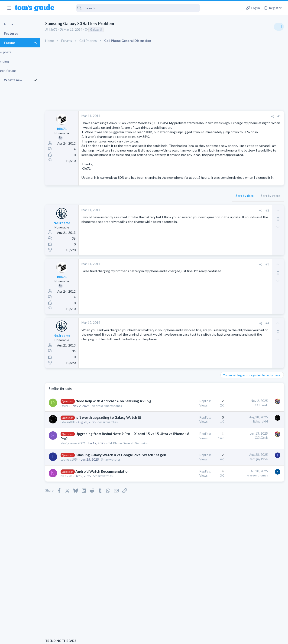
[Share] (198, 116)
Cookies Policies (127, 637)
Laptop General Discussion (240, 284)
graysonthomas (183, 544)
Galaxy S (104, 30)
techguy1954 (78, 524)
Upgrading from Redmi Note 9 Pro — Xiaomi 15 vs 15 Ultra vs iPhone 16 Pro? (93, 484)
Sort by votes (196, 218)
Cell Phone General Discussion (89, 498)
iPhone (227, 361)
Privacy (156, 637)
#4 (193, 346)
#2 (193, 233)
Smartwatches (78, 468)
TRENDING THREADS (229, 253)
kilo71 (61, 30)
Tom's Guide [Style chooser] (250, 618)
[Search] (130, 8)
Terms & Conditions (188, 637)
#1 (204, 116)
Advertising (94, 637)
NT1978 (74, 550)
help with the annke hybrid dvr (251, 294)
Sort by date (170, 218)
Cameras (228, 307)
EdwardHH (76, 464)
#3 (193, 287)
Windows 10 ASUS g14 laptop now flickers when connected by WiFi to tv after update (251, 267)
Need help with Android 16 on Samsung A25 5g (91, 429)
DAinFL (74, 438)
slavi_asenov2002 (81, 494)
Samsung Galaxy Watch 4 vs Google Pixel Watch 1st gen (89, 515)
